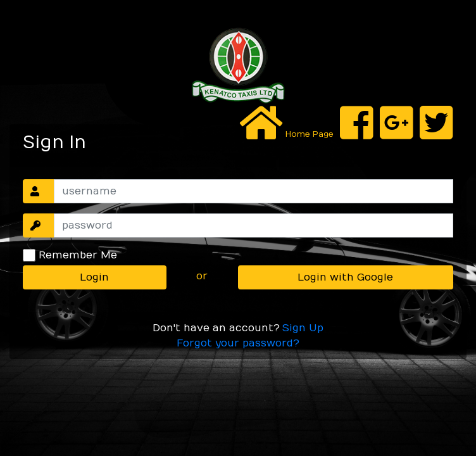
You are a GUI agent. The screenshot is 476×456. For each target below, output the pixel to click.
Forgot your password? (238, 343)
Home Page (308, 134)
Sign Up (303, 328)
